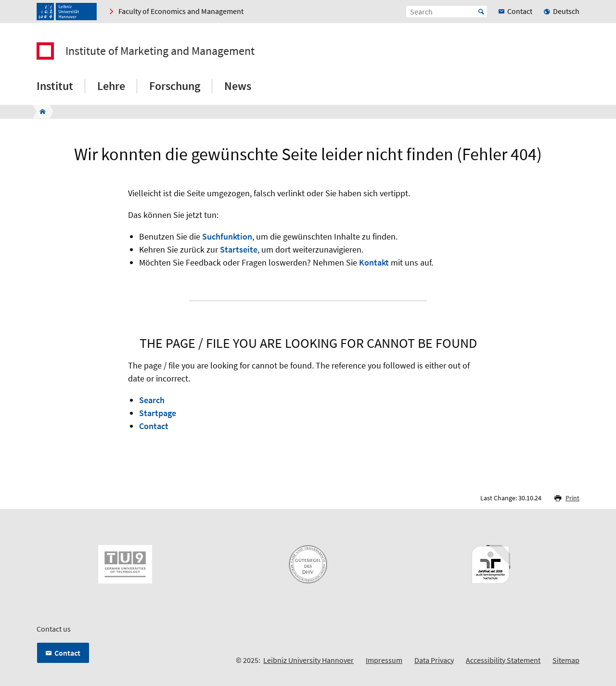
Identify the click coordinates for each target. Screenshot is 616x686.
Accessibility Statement (503, 660)
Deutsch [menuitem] (566, 11)
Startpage (158, 413)
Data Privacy (434, 660)
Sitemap (566, 660)
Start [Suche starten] (481, 12)
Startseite (239, 249)
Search (152, 400)
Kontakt (374, 262)
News (238, 86)
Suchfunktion (227, 236)
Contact (154, 426)
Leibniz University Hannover (308, 660)
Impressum (384, 660)
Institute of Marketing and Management (160, 51)
